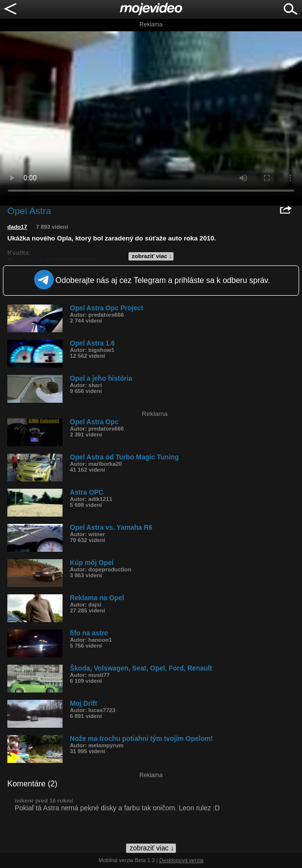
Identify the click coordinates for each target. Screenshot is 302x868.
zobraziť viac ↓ (152, 256)
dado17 (17, 227)
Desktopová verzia (182, 860)
